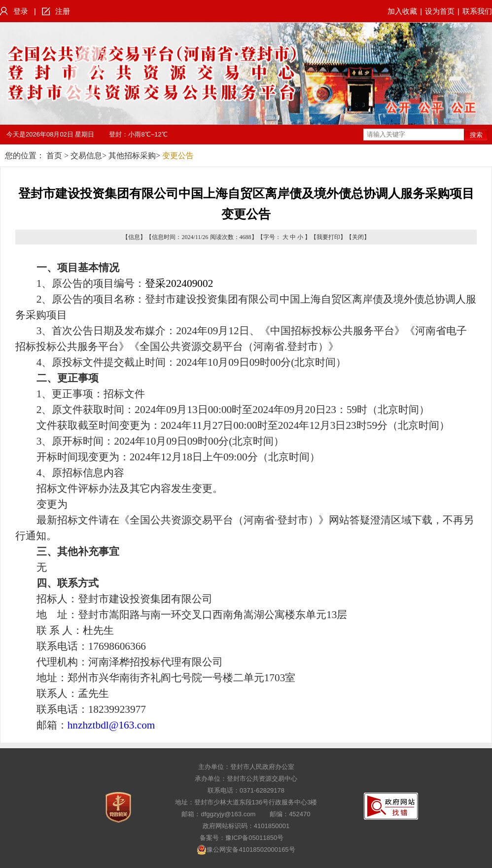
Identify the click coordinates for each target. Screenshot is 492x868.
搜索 (476, 135)
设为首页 (440, 11)
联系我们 (477, 11)
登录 (21, 11)
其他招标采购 (132, 156)
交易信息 (86, 156)
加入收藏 (402, 11)
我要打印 (328, 237)
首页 (54, 156)
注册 (63, 11)
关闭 (358, 237)
